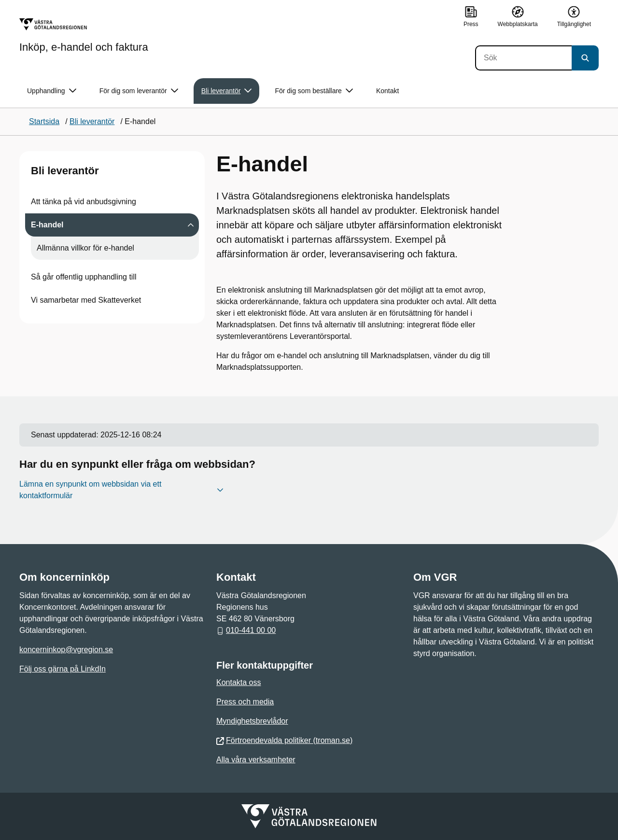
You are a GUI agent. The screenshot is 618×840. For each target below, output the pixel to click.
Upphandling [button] (52, 91)
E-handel (47, 225)
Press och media (245, 702)
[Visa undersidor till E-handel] (191, 225)
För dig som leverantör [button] (139, 91)
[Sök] (523, 58)
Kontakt (387, 91)
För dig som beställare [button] (314, 91)
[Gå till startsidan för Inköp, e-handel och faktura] (84, 35)
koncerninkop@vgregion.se (66, 650)
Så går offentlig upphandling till (84, 277)
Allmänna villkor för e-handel (85, 248)
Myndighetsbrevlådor (252, 721)
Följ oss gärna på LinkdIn (63, 669)
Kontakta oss (239, 682)
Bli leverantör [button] (227, 91)
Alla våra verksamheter (256, 760)
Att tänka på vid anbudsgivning (84, 202)
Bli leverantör (65, 171)
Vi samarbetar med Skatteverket (86, 300)
